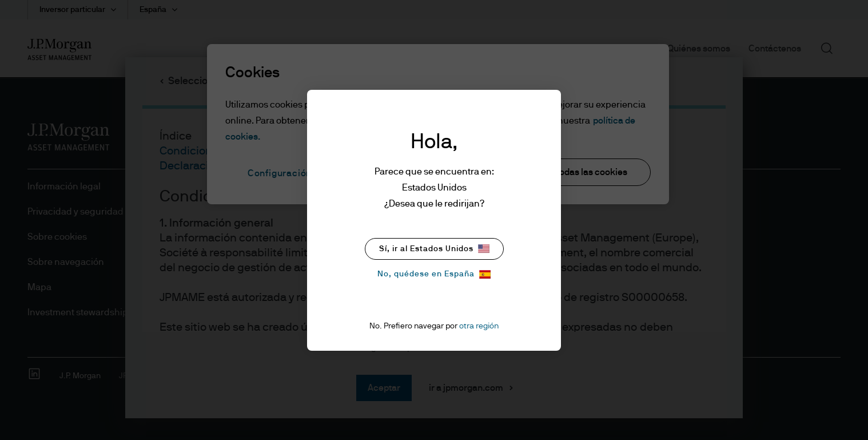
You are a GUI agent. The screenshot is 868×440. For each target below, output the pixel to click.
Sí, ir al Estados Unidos (434, 249)
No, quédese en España (434, 274)
